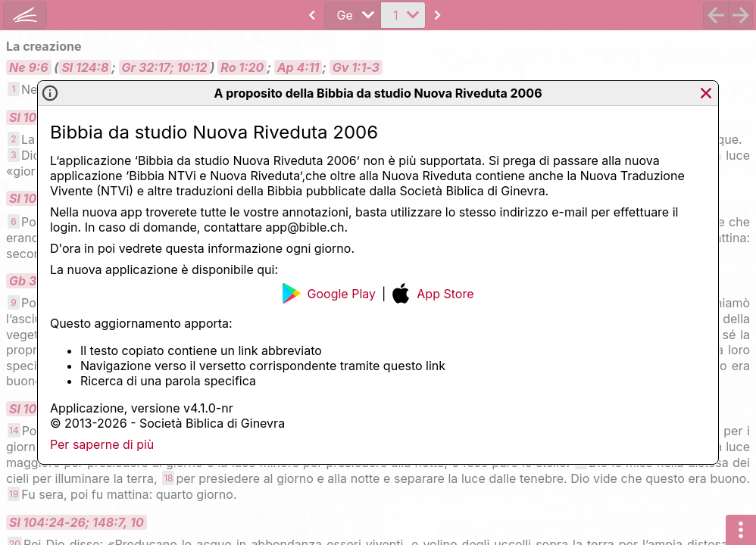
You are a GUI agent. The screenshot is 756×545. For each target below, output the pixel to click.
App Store (433, 293)
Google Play (329, 293)
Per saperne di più (102, 444)
